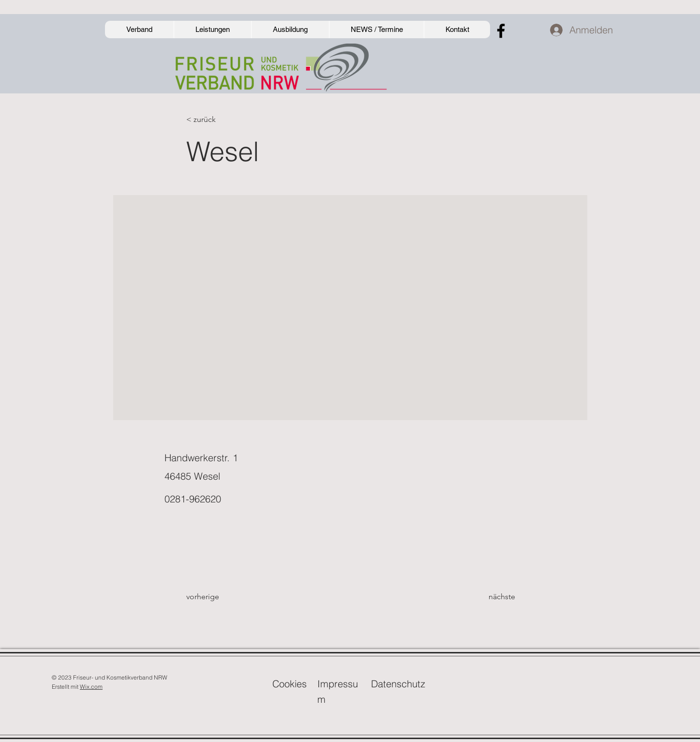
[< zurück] (218, 120)
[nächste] (491, 597)
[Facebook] (501, 31)
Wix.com (91, 687)
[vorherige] (218, 597)
